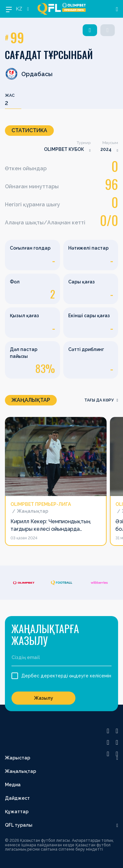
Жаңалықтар (20, 771)
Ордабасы (29, 74)
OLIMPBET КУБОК (64, 149)
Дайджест (17, 798)
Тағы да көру (101, 400)
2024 (106, 149)
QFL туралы (19, 825)
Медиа (13, 785)
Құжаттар (17, 812)
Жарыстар (18, 758)
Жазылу (44, 698)
